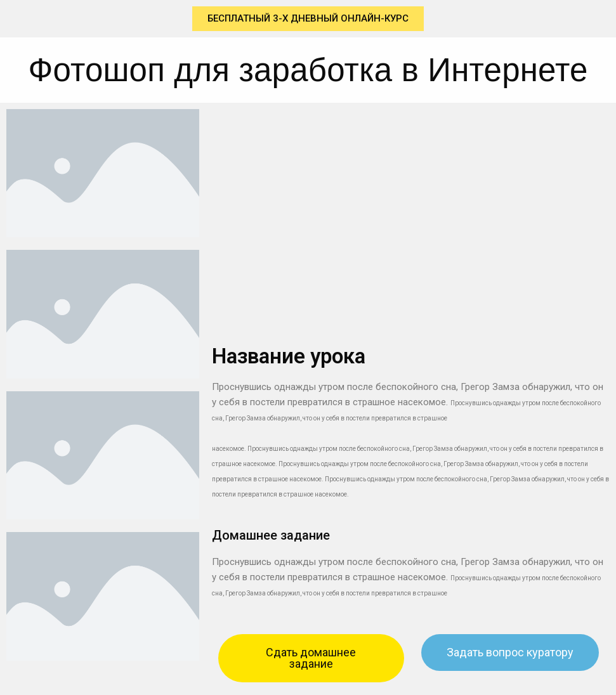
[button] (308, 19)
